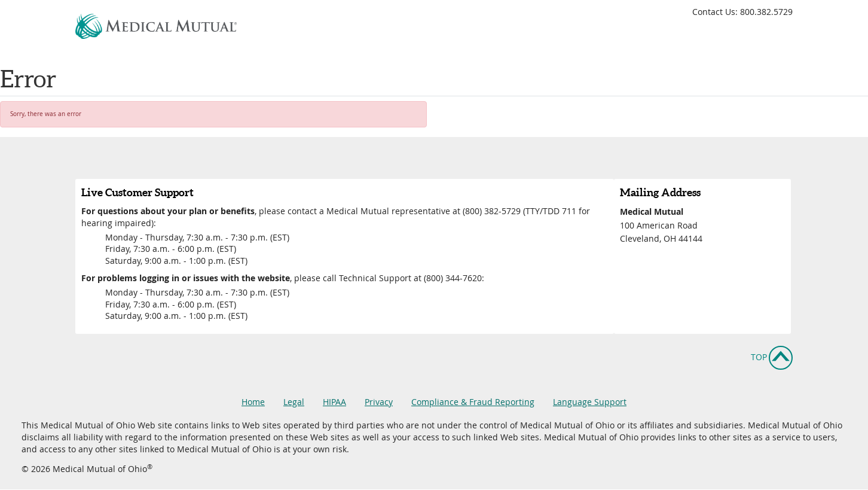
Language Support (590, 402)
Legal (294, 402)
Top (759, 356)
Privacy (379, 402)
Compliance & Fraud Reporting (473, 402)
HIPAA (334, 402)
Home (253, 402)
